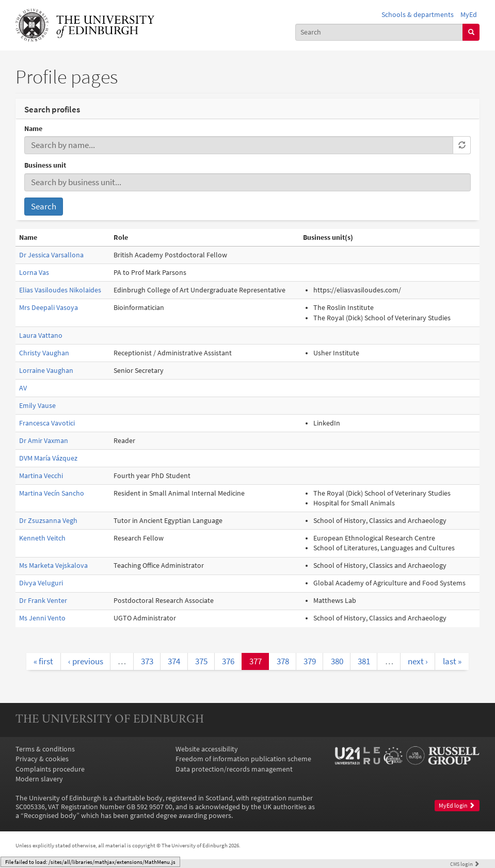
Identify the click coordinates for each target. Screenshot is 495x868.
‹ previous (86, 661)
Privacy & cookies (42, 759)
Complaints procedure (50, 769)
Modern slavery (39, 779)
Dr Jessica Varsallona (51, 255)
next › (418, 661)
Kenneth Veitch (42, 538)
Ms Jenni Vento (42, 618)
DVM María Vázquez (48, 458)
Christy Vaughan (44, 353)
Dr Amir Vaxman (44, 441)
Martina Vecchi (41, 476)
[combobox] (379, 32)
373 (147, 661)
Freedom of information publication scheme (243, 759)
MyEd (469, 15)
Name (33, 129)
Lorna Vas (34, 273)
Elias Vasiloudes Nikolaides (60, 290)
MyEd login (457, 806)
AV (23, 388)
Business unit (45, 165)
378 (283, 661)
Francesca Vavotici (47, 423)
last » (452, 661)
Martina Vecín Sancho (52, 493)
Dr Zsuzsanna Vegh (48, 521)
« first (43, 661)
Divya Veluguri (41, 583)
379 (310, 661)
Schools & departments (418, 15)
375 (201, 661)
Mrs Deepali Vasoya (49, 308)
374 (174, 661)
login (465, 864)
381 (364, 661)
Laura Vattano (41, 335)
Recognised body (50, 816)
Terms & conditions (45, 749)
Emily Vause (37, 406)
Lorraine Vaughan (46, 371)
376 (228, 661)
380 (337, 661)
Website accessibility (207, 749)
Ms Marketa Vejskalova (53, 566)
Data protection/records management (234, 769)
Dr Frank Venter (43, 601)
